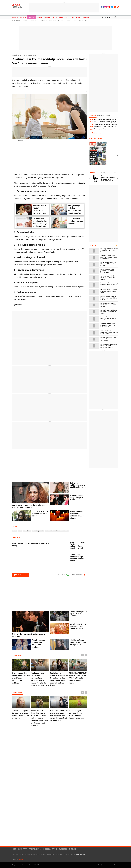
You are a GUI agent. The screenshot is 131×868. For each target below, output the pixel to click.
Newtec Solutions (107, 865)
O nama (73, 854)
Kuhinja (39, 17)
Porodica (25, 21)
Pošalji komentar (21, 575)
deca (15, 531)
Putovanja (48, 17)
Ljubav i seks (34, 21)
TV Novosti (85, 17)
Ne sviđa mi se (79, 575)
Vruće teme (17, 537)
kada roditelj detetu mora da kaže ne (57, 531)
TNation (116, 865)
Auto (78, 17)
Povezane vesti (18, 655)
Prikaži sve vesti (96, 133)
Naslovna (15, 17)
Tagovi (15, 526)
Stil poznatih (53, 21)
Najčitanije (101, 116)
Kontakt (21, 860)
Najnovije (93, 116)
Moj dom (61, 21)
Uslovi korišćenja (81, 854)
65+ (86, 21)
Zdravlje (23, 17)
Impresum (15, 860)
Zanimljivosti (64, 17)
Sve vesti (92, 246)
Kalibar (75, 21)
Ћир (115, 7)
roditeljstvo (27, 531)
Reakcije (109, 116)
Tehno (72, 17)
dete (20, 531)
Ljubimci (68, 21)
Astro (55, 17)
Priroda (81, 21)
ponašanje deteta (38, 531)
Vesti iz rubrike (18, 693)
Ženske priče (43, 21)
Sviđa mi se (62, 575)
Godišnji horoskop (106, 173)
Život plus (31, 17)
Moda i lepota (16, 21)
